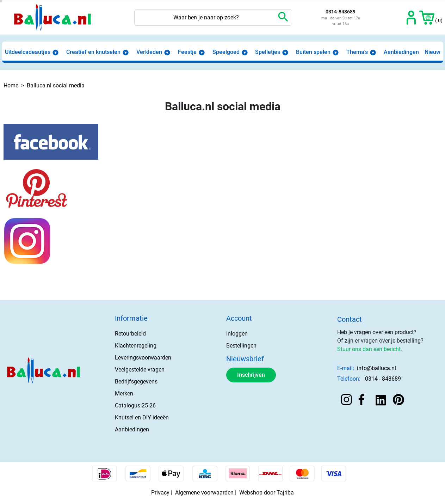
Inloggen (237, 334)
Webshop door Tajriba (267, 493)
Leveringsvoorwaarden (143, 358)
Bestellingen (241, 346)
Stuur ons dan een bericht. (370, 349)
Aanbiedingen (132, 429)
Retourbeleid (130, 334)
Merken (124, 394)
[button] (427, 18)
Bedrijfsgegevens (136, 382)
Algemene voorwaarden (204, 493)
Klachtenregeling (136, 346)
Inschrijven (251, 375)
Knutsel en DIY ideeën (142, 417)
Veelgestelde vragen (140, 370)
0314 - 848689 (383, 379)
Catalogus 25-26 (135, 405)
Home (11, 85)
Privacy (160, 493)
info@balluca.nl (376, 368)
